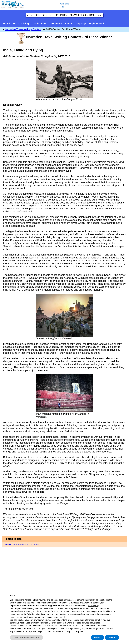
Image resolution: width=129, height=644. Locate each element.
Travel (6, 24)
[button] (118, 595)
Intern (45, 24)
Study (68, 24)
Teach (35, 24)
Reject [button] (97, 638)
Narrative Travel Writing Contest (23, 29)
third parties (58, 608)
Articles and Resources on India (22, 545)
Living (25, 24)
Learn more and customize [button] (27, 638)
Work (16, 24)
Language (80, 24)
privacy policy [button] (16, 603)
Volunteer (57, 24)
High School (96, 24)
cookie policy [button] (94, 606)
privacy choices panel (74, 631)
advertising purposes (45, 614)
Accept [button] (112, 638)
